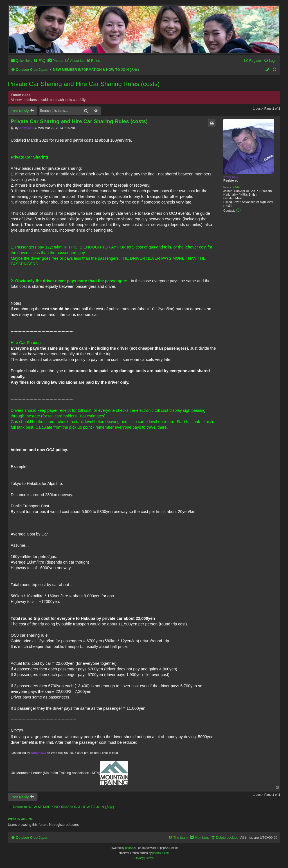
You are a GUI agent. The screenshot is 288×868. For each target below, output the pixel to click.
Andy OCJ (231, 177)
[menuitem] (39, 61)
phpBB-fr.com (161, 853)
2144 (236, 187)
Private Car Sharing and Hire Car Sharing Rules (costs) (84, 84)
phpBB (129, 848)
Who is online (20, 819)
